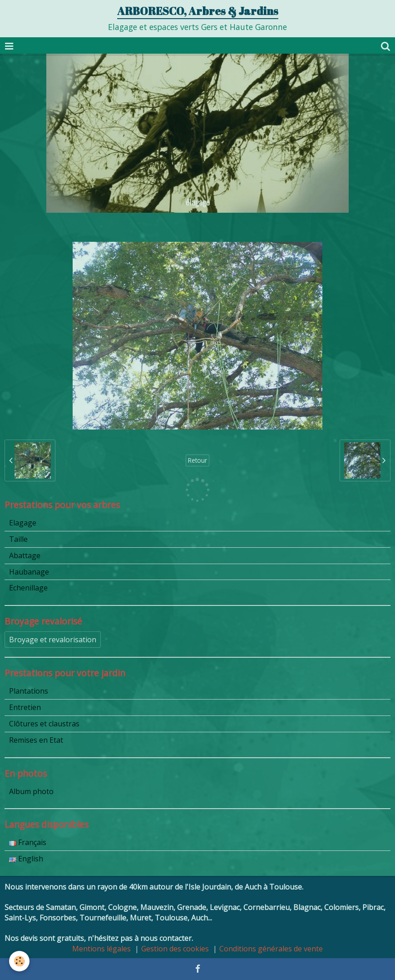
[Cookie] (19, 961)
